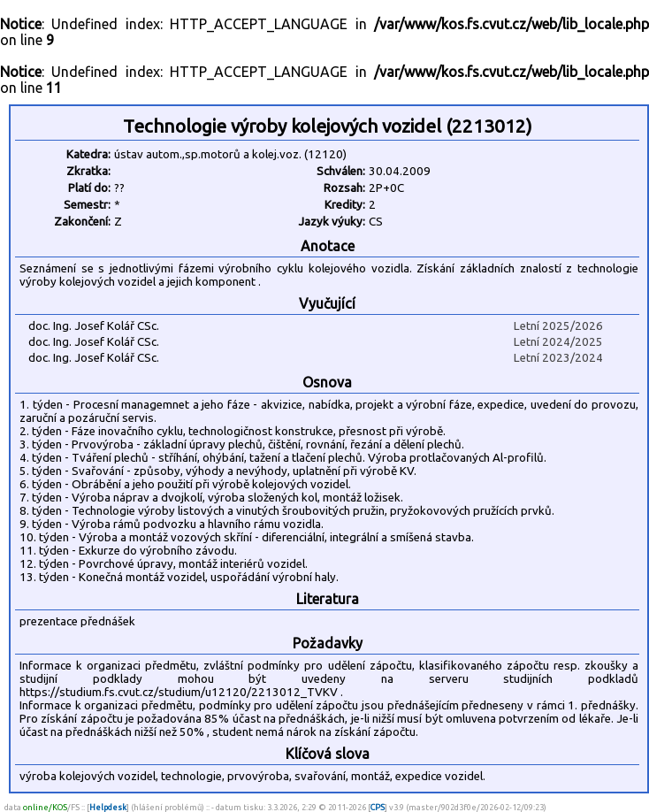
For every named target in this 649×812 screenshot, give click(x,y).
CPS (378, 807)
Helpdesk (108, 807)
